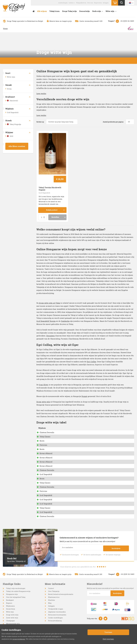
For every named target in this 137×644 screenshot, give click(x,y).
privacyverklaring (19, 639)
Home (5, 29)
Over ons (90, 3)
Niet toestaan (108, 639)
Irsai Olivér (44, 371)
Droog (9, 89)
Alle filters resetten (17, 146)
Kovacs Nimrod (46, 439)
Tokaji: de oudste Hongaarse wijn (18, 577)
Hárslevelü (64, 460)
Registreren (98, 3)
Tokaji (61, 243)
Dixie (62, 448)
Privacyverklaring (55, 607)
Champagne (11, 607)
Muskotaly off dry (67, 502)
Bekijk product (55, 196)
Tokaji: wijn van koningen (16, 574)
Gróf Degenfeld (13, 112)
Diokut (62, 427)
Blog (50, 589)
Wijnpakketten (81, 3)
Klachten (52, 586)
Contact (51, 574)
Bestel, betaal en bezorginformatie (61, 580)
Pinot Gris (63, 443)
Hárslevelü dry (66, 418)
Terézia (62, 485)
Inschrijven (116, 534)
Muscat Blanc (65, 498)
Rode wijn (97, 11)
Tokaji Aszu (54, 11)
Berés (42, 427)
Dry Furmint (64, 456)
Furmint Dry (64, 477)
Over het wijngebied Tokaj (16, 583)
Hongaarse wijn (12, 580)
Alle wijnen (42, 11)
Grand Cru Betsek (67, 494)
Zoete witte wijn (12, 604)
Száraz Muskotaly (67, 469)
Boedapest (10, 586)
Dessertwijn (85, 11)
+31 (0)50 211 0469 (127, 21)
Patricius (43, 431)
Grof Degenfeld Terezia (46, 307)
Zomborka (65, 307)
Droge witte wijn (43, 388)
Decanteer (51, 322)
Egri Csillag (92, 347)
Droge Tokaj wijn (70, 11)
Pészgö (62, 431)
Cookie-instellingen (56, 604)
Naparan (63, 435)
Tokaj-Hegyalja (15, 124)
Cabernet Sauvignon (14, 615)
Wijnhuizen (10, 592)
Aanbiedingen (63, 3)
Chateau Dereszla (47, 418)
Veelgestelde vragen (56, 595)
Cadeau (71, 3)
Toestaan (108, 632)
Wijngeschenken (12, 621)
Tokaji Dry (64, 473)
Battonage (64, 439)
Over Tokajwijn (54, 577)
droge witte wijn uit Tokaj (49, 289)
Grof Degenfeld (44, 179)
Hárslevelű (14, 101)
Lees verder (41, 94)
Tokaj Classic (45, 422)
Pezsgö (84, 382)
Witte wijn (110, 11)
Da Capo (63, 422)
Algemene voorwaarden (57, 598)
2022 (11, 136)
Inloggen (106, 3)
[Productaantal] (42, 203)
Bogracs (9, 589)
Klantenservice (54, 583)
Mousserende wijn (13, 610)
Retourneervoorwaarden (57, 601)
